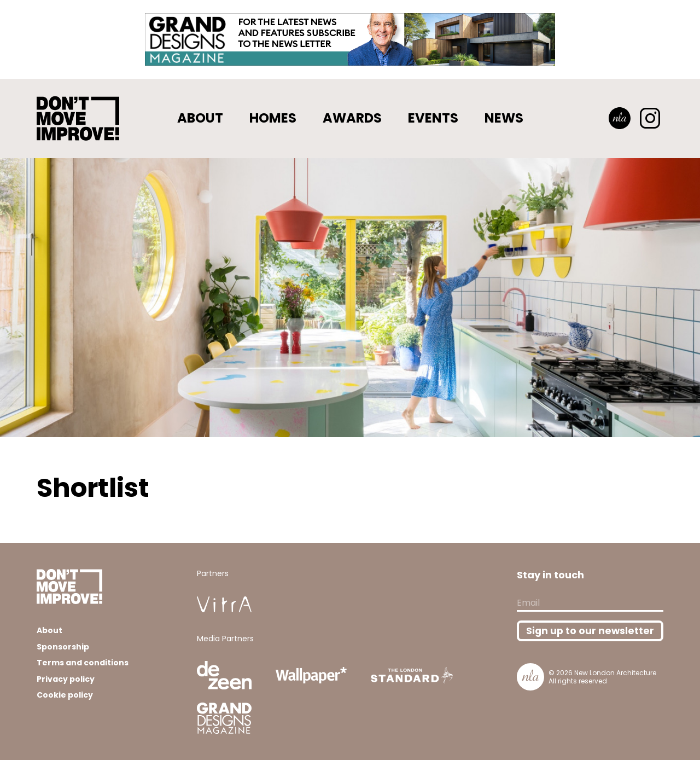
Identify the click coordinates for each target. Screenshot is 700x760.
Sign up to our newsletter (590, 631)
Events (433, 118)
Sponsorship (63, 647)
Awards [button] (352, 118)
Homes (273, 118)
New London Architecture (615, 673)
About (200, 118)
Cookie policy (65, 695)
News (504, 118)
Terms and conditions (83, 663)
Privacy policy (66, 679)
